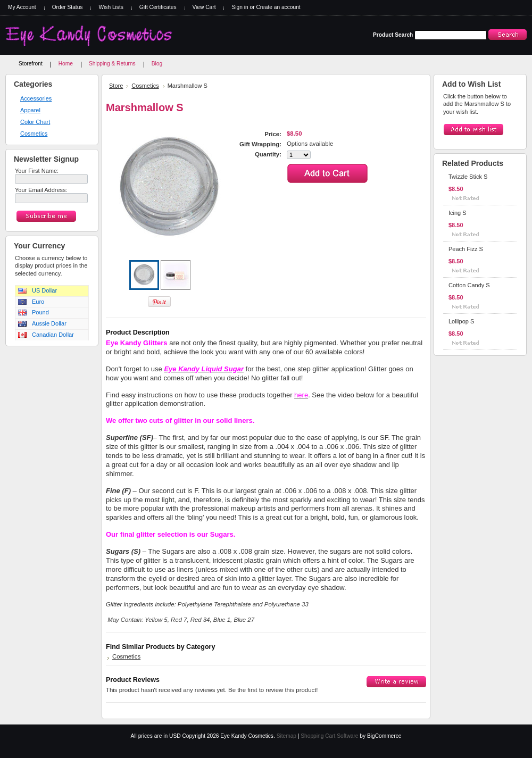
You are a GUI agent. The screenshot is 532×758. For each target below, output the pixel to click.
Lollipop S (461, 321)
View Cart (204, 7)
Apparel (30, 110)
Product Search (393, 35)
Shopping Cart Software (329, 736)
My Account (22, 7)
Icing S (458, 213)
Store (116, 86)
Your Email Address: (41, 190)
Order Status (68, 7)
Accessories (36, 98)
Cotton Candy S (469, 285)
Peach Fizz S (466, 249)
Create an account (278, 7)
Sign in (240, 7)
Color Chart (35, 122)
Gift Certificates (158, 7)
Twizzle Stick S (468, 177)
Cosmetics (34, 134)
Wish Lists (111, 7)
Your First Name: (37, 171)
